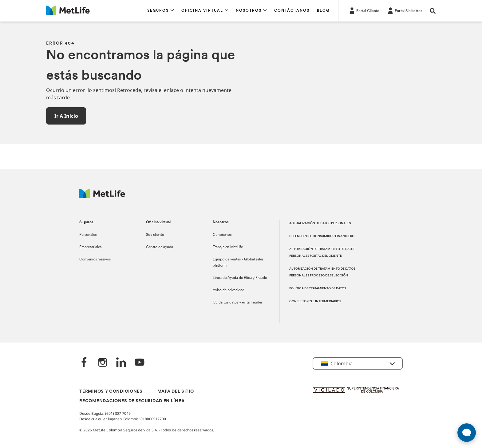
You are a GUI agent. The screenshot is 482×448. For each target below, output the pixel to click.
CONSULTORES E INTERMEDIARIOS (315, 301)
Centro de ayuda (160, 247)
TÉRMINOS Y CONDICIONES (111, 392)
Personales (88, 235)
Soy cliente (155, 235)
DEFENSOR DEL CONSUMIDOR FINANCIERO (322, 236)
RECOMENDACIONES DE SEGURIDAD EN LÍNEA (132, 401)
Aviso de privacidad (229, 290)
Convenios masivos (95, 260)
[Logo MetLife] (102, 197)
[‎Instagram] (103, 363)
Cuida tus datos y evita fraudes (238, 303)
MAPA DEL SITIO (176, 392)
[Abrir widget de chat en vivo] (467, 433)
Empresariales (90, 247)
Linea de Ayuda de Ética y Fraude (240, 278)
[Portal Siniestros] (405, 10)
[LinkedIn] (121, 363)
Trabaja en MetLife (228, 247)
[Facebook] (84, 363)
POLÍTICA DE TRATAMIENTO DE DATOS (318, 289)
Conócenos (222, 235)
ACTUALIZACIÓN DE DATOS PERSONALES (320, 223)
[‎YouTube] (140, 363)
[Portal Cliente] (364, 10)
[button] (161, 11)
